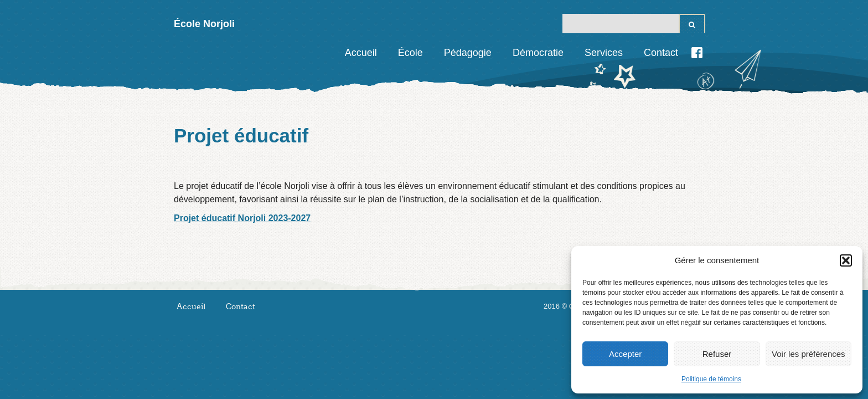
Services (604, 53)
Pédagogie (468, 53)
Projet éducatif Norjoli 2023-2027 (242, 218)
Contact (661, 53)
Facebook (697, 53)
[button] (846, 260)
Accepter (625, 354)
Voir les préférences (808, 354)
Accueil (361, 53)
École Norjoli (204, 24)
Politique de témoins (711, 379)
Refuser (717, 354)
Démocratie (538, 53)
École (410, 53)
